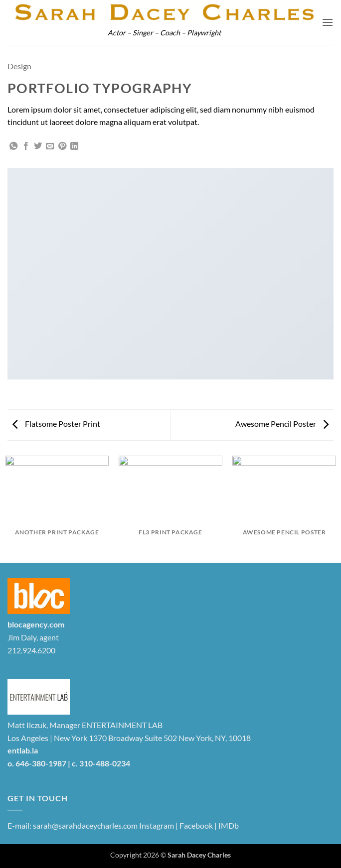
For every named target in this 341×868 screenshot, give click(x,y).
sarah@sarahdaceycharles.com (85, 825)
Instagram (157, 825)
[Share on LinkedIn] (74, 146)
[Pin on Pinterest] (62, 146)
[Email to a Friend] (50, 146)
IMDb (229, 825)
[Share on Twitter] (38, 146)
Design (19, 66)
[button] (328, 22)
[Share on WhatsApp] (13, 146)
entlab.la (23, 750)
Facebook (196, 825)
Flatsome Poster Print (56, 424)
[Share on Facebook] (26, 146)
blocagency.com (36, 624)
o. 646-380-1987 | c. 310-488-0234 (69, 763)
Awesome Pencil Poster (282, 424)
